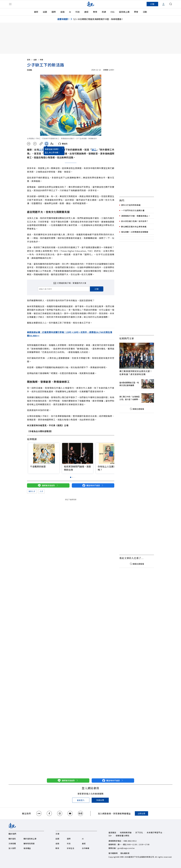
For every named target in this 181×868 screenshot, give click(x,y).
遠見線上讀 (124, 12)
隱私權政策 (125, 853)
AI (70, 12)
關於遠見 (12, 839)
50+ (110, 836)
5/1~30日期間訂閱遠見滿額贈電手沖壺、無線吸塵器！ (98, 19)
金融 (62, 12)
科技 (78, 12)
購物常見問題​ (29, 843)
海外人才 (32, 491)
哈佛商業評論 (126, 832)
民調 (104, 12)
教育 (95, 12)
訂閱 (152, 4)
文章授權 (12, 843)
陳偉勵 (30, 70)
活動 (145, 12)
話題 (45, 12)
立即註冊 (141, 813)
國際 (54, 12)
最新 (36, 12)
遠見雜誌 (112, 832)
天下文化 (139, 832)
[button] (111, 454)
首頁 (30, 60)
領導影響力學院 (122, 836)
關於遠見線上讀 (30, 839)
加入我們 (12, 848)
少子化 (43, 150)
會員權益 (27, 848)
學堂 (136, 12)
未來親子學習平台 (154, 832)
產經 (86, 12)
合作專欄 (86, 848)
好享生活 (71, 848)
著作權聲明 (113, 853)
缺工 (94, 150)
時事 (42, 60)
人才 (41, 491)
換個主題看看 (137, 409)
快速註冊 (100, 800)
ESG (112, 12)
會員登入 (81, 800)
